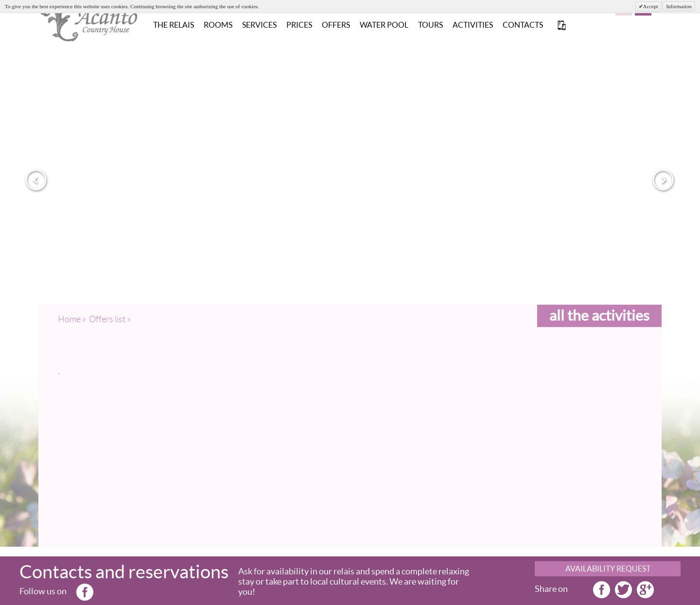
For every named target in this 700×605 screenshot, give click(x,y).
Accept (651, 6)
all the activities (599, 315)
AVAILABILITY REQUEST (608, 569)
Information (679, 6)
